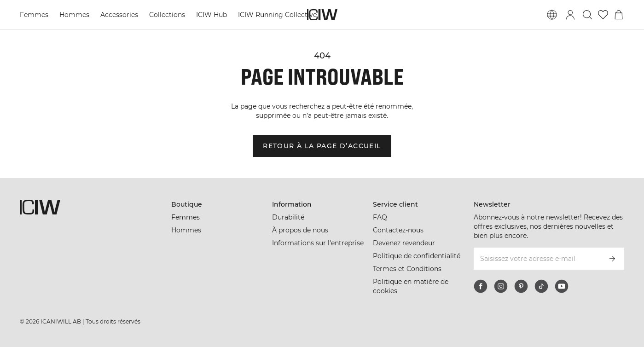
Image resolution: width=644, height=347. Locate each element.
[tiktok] (541, 286)
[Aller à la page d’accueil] (322, 15)
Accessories (119, 15)
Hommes (74, 15)
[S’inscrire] (612, 259)
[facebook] (481, 286)
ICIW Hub (212, 15)
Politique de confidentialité (417, 256)
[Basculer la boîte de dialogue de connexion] (570, 15)
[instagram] (501, 286)
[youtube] (562, 286)
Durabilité (288, 217)
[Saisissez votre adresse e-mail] (537, 259)
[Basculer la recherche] (587, 15)
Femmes (34, 15)
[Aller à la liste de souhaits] (603, 15)
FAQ (380, 217)
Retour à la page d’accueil (322, 146)
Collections (167, 15)
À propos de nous (300, 230)
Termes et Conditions (407, 269)
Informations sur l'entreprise (318, 243)
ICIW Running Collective (277, 15)
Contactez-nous (398, 230)
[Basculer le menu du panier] (619, 15)
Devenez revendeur (404, 243)
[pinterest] (521, 286)
